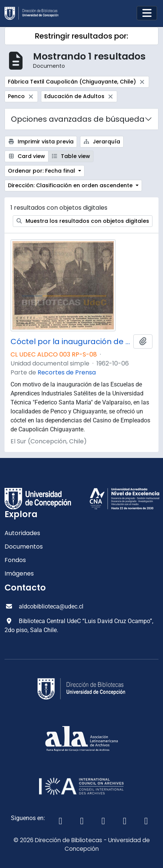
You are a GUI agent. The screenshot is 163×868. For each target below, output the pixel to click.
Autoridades (22, 533)
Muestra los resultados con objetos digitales (83, 221)
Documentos (24, 547)
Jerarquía (102, 142)
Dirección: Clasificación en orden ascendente (71, 185)
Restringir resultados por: (81, 36)
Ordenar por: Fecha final (42, 171)
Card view (26, 156)
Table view (71, 156)
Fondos (15, 560)
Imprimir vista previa (41, 142)
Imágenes (19, 573)
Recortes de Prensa (67, 372)
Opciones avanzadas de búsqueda (78, 119)
